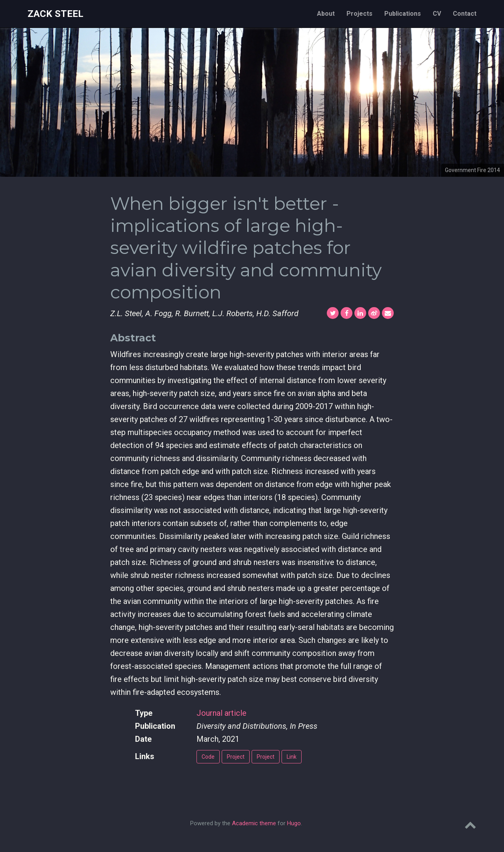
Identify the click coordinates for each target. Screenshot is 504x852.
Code (208, 757)
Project (236, 757)
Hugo (294, 823)
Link (292, 757)
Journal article (221, 713)
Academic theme (254, 823)
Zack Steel (56, 14)
